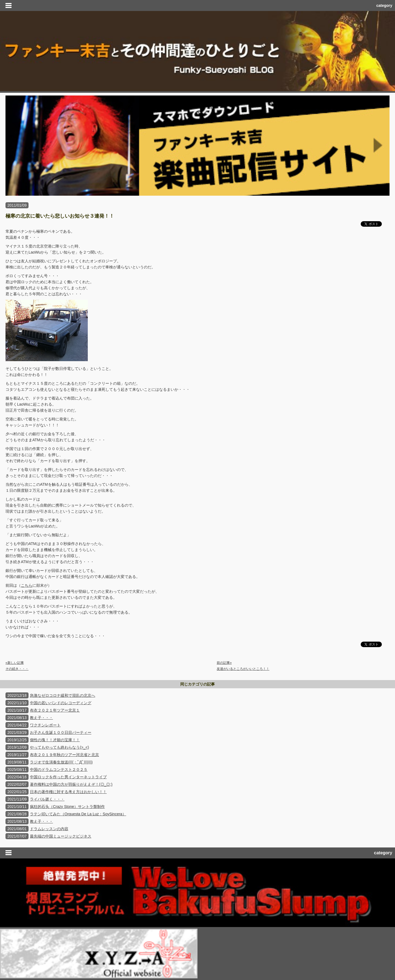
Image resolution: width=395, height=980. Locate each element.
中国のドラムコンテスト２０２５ (59, 770)
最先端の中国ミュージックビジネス (61, 836)
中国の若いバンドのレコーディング (61, 703)
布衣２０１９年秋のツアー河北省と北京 (64, 755)
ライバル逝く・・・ (47, 799)
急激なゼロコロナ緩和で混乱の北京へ (63, 695)
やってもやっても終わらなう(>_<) (59, 747)
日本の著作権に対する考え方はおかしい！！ (68, 792)
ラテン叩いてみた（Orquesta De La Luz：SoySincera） (78, 814)
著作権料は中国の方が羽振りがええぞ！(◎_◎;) (71, 784)
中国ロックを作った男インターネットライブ (68, 777)
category (384, 5)
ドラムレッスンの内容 (49, 829)
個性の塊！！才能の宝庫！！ (55, 740)
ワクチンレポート (45, 725)
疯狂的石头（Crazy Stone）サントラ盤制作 (67, 807)
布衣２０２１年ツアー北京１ (55, 710)
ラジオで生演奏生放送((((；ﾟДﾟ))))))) (61, 762)
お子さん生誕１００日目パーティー (61, 732)
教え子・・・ (41, 718)
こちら (27, 585)
